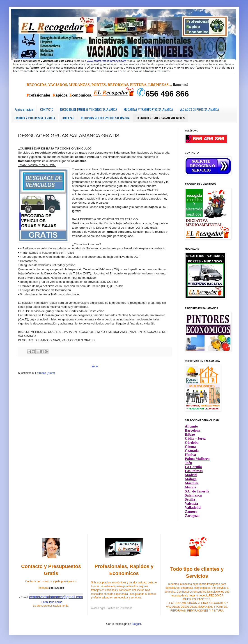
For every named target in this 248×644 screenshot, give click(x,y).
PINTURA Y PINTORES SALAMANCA (35, 118)
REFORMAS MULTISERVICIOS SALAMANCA (105, 118)
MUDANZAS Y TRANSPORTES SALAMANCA (148, 109)
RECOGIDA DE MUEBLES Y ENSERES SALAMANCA (89, 109)
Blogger (137, 624)
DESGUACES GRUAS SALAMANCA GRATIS (161, 118)
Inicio (95, 366)
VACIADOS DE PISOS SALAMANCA (199, 109)
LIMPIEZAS (68, 118)
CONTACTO (47, 109)
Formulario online (52, 602)
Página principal (24, 109)
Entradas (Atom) (45, 373)
